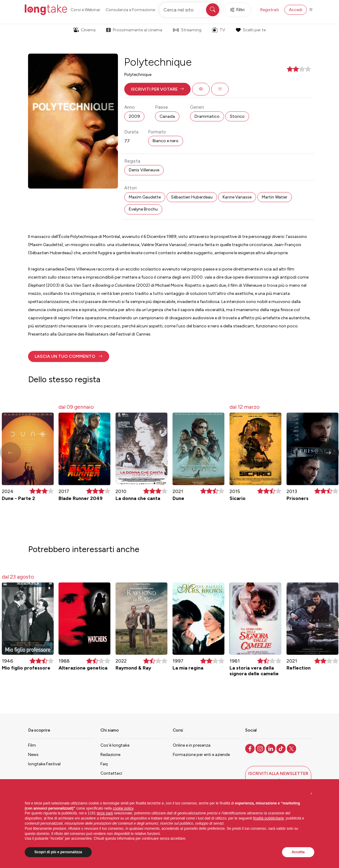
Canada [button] (167, 116)
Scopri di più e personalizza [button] (58, 852)
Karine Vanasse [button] (237, 197)
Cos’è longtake (115, 745)
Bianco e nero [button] (166, 141)
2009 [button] (134, 116)
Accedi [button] (296, 10)
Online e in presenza (192, 745)
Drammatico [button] (207, 116)
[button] (157, 89)
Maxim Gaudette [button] (145, 197)
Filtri (237, 10)
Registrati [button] (270, 10)
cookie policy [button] (123, 808)
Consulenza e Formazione (130, 10)
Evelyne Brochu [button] (143, 209)
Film (32, 745)
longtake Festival (44, 764)
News (33, 755)
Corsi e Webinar (86, 10)
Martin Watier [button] (275, 197)
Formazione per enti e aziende (201, 755)
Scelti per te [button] (251, 30)
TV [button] (219, 30)
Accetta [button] (298, 852)
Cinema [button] (84, 30)
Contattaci (111, 773)
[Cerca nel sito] (190, 10)
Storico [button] (237, 116)
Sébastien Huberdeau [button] (192, 197)
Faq (104, 764)
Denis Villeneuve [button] (144, 170)
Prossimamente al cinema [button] (134, 30)
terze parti (105, 813)
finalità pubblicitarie (268, 818)
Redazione (110, 755)
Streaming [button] (187, 30)
